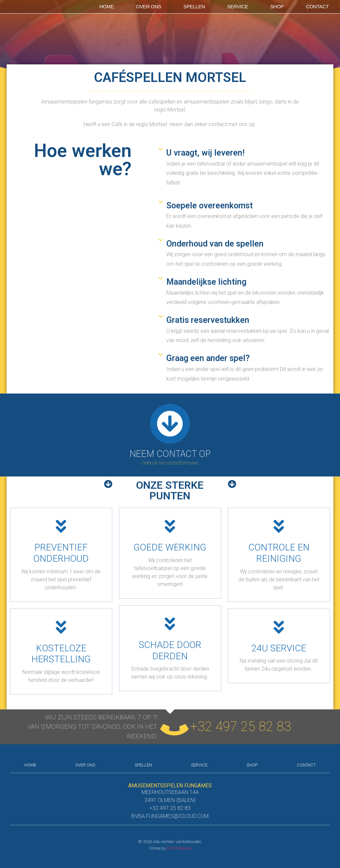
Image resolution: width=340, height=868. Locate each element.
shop (277, 6)
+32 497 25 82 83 (241, 726)
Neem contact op (170, 454)
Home (106, 6)
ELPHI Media (179, 848)
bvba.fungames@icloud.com (170, 816)
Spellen (194, 6)
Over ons (148, 6)
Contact (318, 6)
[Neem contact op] (170, 424)
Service (238, 6)
